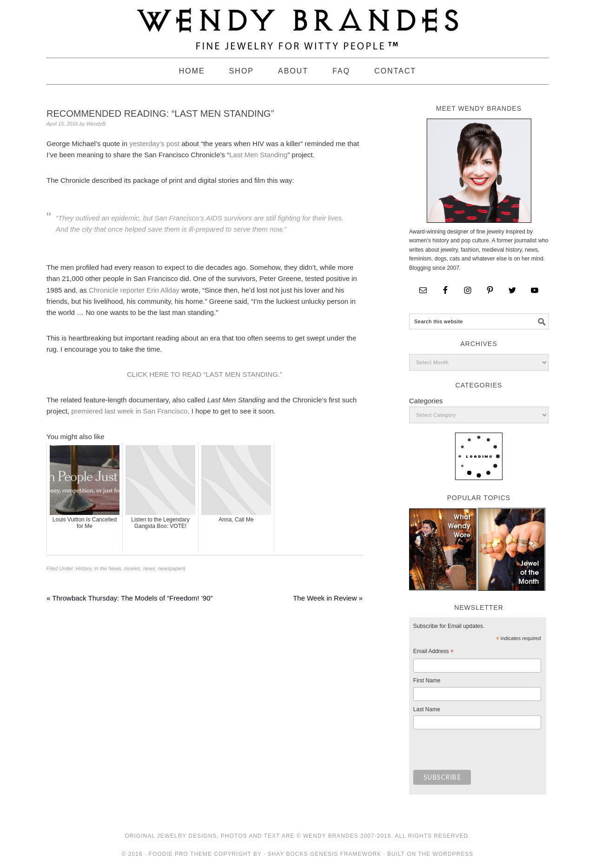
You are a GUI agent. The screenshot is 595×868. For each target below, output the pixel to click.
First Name (427, 681)
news (149, 568)
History (83, 568)
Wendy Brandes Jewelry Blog (297, 25)
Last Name (427, 709)
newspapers (172, 568)
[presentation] (484, 752)
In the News (108, 568)
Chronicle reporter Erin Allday (134, 290)
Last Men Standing (258, 155)
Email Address (433, 653)
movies (132, 568)
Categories (426, 401)
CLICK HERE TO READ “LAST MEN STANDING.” (205, 374)
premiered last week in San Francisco (129, 411)
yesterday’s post (154, 144)
